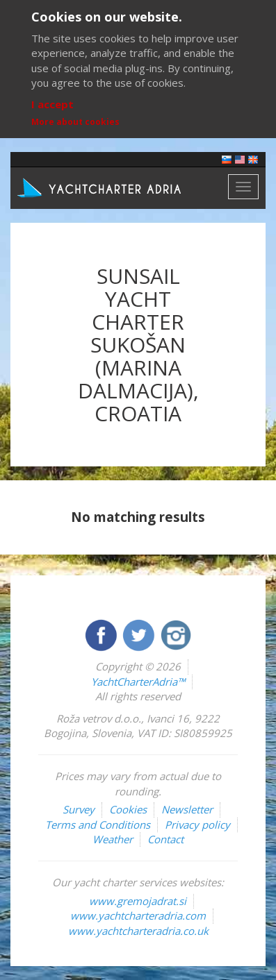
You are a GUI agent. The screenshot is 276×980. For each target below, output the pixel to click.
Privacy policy (197, 825)
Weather (113, 839)
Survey (79, 809)
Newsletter (187, 809)
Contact (165, 839)
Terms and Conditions (98, 825)
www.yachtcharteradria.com (138, 915)
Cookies (128, 809)
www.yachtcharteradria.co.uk (138, 931)
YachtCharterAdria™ (138, 682)
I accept (52, 104)
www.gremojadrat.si (138, 901)
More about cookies (75, 122)
